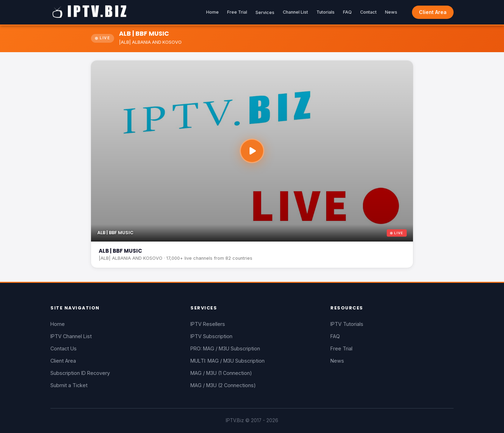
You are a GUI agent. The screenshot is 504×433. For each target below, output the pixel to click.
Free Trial (237, 12)
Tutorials (325, 12)
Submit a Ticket (69, 385)
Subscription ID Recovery (80, 373)
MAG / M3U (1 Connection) (221, 373)
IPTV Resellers (208, 324)
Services (265, 12)
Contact (368, 12)
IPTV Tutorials (347, 324)
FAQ (347, 12)
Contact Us (64, 348)
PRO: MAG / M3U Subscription (225, 348)
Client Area (433, 12)
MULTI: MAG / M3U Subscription (227, 361)
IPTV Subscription (211, 336)
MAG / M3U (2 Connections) (223, 385)
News (391, 12)
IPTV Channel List (71, 336)
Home (212, 12)
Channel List (295, 12)
